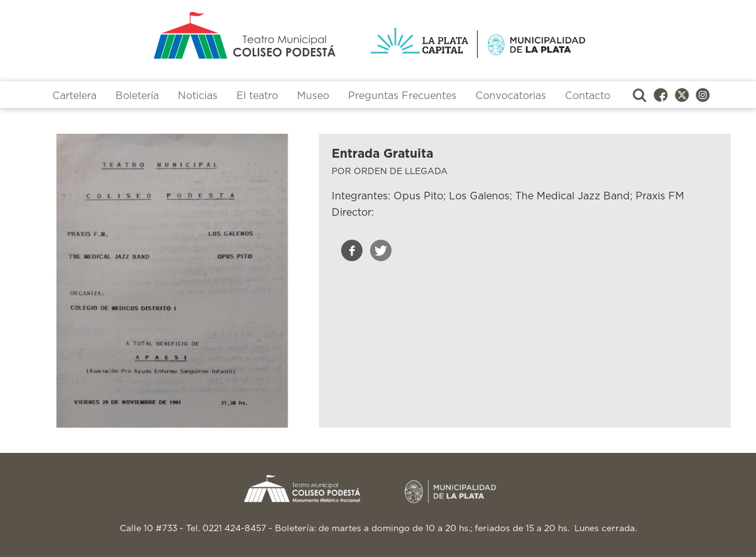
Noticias (198, 96)
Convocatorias (511, 96)
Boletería (137, 96)
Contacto (588, 96)
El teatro (257, 96)
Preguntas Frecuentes (402, 96)
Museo (313, 96)
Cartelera (74, 96)
